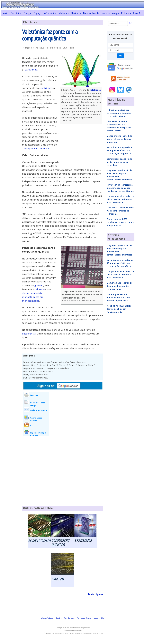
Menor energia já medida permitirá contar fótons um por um (119, 139)
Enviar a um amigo (38, 410)
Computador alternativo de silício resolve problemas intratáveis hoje (120, 199)
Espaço (38, 13)
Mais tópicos (96, 594)
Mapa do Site (99, 618)
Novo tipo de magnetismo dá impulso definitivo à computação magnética (120, 150)
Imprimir (34, 395)
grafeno (39, 285)
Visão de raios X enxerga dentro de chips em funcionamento (119, 309)
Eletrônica (16, 13)
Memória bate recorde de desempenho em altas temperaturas (120, 286)
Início (5, 13)
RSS (32, 425)
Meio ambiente (91, 13)
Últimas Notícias (47, 618)
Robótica (126, 13)
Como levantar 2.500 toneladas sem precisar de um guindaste (120, 222)
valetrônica (96, 90)
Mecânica (76, 13)
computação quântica (36, 148)
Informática (50, 13)
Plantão (137, 13)
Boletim (59, 618)
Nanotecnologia (110, 13)
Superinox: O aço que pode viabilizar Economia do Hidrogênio (120, 211)
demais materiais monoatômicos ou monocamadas (32, 297)
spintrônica (46, 88)
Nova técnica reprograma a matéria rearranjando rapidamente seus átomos (120, 188)
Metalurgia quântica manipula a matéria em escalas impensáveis (118, 297)
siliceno (40, 289)
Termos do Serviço (84, 618)
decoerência (29, 334)
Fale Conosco (69, 618)
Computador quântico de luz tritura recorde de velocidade (119, 162)
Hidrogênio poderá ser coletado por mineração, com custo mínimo (119, 113)
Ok (121, 56)
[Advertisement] (11, 62)
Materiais (63, 13)
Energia (27, 13)
